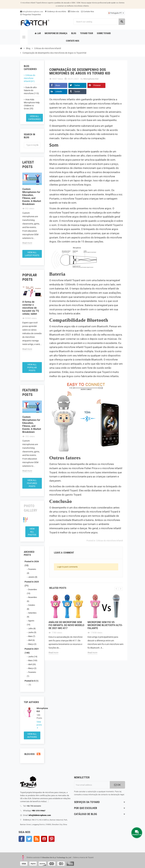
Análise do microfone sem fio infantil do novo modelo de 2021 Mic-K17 (66, 625)
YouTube (44, 839)
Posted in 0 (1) (31, 681)
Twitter (77, 85)
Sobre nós (74, 11)
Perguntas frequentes (31, 14)
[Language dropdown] (116, 13)
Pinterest (97, 85)
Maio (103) (33, 660)
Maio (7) (32, 636)
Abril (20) (32, 664)
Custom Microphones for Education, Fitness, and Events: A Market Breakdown (32, 197)
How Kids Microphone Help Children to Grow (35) (32, 104)
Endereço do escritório (55, 11)
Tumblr (77, 92)
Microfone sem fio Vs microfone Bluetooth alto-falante (105, 625)
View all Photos (32, 532)
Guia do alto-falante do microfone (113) (31, 90)
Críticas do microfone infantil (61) (30, 78)
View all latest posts (32, 254)
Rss (37, 839)
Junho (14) (33, 657)
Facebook (22, 839)
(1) (30, 685)
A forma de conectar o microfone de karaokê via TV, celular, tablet (31, 308)
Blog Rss (32, 754)
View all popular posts (32, 367)
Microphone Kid (38, 710)
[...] (47, 801)
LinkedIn (59, 92)
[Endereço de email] (92, 785)
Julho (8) (32, 628)
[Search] (99, 22)
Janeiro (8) (33, 577)
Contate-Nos (87, 11)
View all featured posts (32, 483)
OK (117, 785)
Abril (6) (31, 640)
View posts (38, 723)
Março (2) (32, 644)
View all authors (32, 735)
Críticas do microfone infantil (109, 541)
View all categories (34, 118)
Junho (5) (32, 632)
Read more (27, 243)
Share (58, 85)
